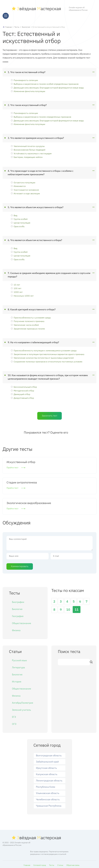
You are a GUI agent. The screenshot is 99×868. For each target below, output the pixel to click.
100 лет (16, 287)
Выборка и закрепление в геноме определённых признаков (41, 116)
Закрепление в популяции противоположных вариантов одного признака (48, 353)
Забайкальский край (47, 761)
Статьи (60, 864)
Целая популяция (21, 222)
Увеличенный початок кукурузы (28, 145)
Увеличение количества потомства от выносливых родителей (42, 357)
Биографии (18, 601)
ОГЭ (14, 723)
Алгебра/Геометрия (23, 702)
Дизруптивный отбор (22, 397)
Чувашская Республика (49, 805)
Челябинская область (48, 798)
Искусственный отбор (21, 461)
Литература (18, 666)
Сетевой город (40, 864)
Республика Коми (46, 786)
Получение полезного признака (28, 320)
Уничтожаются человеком (25, 189)
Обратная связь (73, 864)
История (17, 680)
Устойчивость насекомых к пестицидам (31, 152)
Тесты (17, 26)
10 (68, 608)
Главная (8, 26)
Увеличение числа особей (25, 324)
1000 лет (17, 291)
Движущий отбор (21, 393)
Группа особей (19, 218)
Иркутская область (46, 767)
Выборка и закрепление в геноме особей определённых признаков (45, 83)
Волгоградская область (49, 754)
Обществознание (22, 622)
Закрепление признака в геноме (28, 327)
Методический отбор (22, 389)
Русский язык (19, 659)
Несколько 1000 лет (22, 295)
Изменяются (18, 185)
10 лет (16, 283)
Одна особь (18, 225)
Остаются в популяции (23, 181)
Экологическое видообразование (29, 502)
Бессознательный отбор (24, 386)
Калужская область (47, 773)
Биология (26, 26)
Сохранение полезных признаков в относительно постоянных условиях (47, 360)
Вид (14, 214)
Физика (16, 629)
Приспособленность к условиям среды (31, 316)
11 (77, 608)
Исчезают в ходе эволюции (25, 192)
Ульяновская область (48, 792)
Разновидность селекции (24, 79)
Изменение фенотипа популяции (28, 90)
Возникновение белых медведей (28, 149)
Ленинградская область (49, 780)
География (18, 615)
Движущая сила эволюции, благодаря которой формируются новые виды (47, 86)
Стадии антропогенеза (22, 481)
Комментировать (20, 565)
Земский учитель (21, 709)
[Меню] (6, 15)
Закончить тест (49, 415)
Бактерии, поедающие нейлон (27, 156)
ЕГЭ (14, 716)
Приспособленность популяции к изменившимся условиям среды (44, 349)
